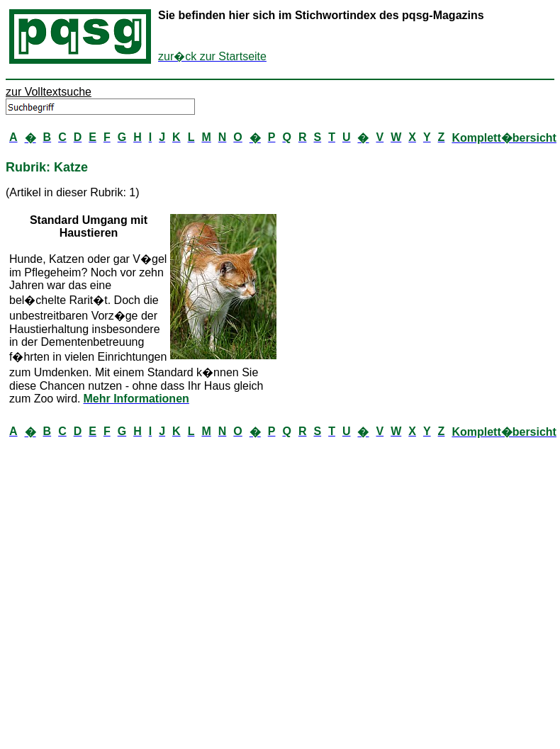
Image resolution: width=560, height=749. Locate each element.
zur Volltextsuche (49, 92)
